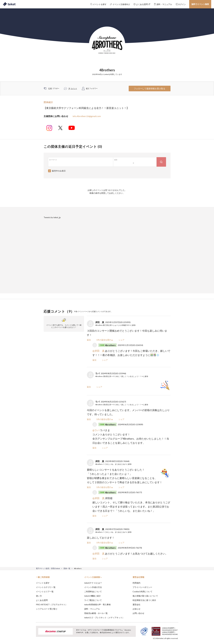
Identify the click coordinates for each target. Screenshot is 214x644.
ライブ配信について (93, 600)
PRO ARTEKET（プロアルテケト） (52, 605)
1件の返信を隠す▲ (105, 340)
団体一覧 (67, 568)
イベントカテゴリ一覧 (46, 587)
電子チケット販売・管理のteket (48, 568)
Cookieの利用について (142, 591)
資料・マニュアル (92, 609)
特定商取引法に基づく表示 (144, 600)
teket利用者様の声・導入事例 (97, 605)
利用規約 (136, 583)
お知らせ (136, 609)
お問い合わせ (138, 613)
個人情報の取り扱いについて (145, 596)
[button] (32, 634)
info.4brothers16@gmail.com (87, 116)
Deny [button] (162, 630)
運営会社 (136, 605)
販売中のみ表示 (59, 171)
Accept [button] (176, 630)
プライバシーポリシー (142, 587)
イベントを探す (43, 583)
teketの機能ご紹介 (93, 596)
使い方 (39, 596)
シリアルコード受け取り (47, 609)
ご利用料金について (93, 591)
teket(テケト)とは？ (93, 583)
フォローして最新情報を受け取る (150, 89)
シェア (121, 340)
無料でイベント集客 (200, 4)
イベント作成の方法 (93, 587)
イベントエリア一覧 (45, 591)
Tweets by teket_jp (52, 217)
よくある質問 (42, 600)
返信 (89, 340)
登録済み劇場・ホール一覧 (96, 613)
